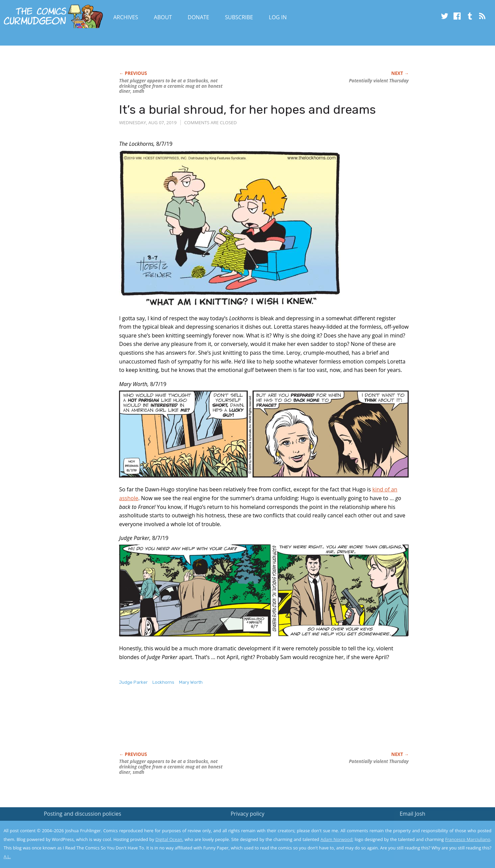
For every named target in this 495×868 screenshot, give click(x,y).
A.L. (7, 857)
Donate (199, 17)
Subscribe (239, 17)
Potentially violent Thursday (379, 81)
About (163, 17)
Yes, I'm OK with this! (438, 843)
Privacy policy (247, 814)
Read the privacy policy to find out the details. (435, 826)
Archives (126, 17)
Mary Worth (191, 682)
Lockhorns (163, 682)
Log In (278, 17)
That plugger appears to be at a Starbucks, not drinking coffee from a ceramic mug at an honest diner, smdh (171, 86)
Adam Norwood (336, 839)
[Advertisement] (242, 726)
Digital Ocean (169, 839)
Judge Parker (133, 682)
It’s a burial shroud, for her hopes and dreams (247, 110)
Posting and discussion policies (83, 814)
